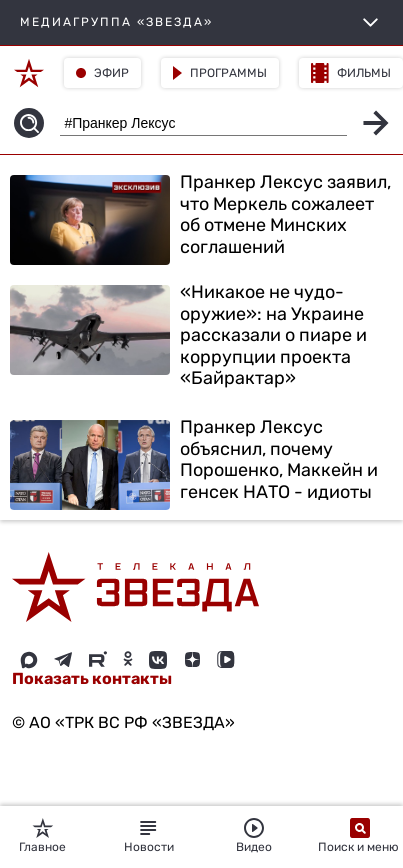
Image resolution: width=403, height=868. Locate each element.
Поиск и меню (360, 836)
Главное (42, 836)
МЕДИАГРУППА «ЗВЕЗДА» (201, 22)
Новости (149, 836)
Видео (254, 836)
